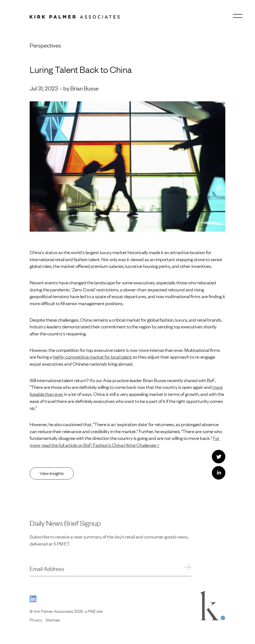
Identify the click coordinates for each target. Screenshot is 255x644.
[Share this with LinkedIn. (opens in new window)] (219, 473)
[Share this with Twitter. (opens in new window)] (219, 457)
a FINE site (94, 615)
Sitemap (53, 623)
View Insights (52, 473)
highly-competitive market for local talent (92, 357)
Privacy (36, 623)
